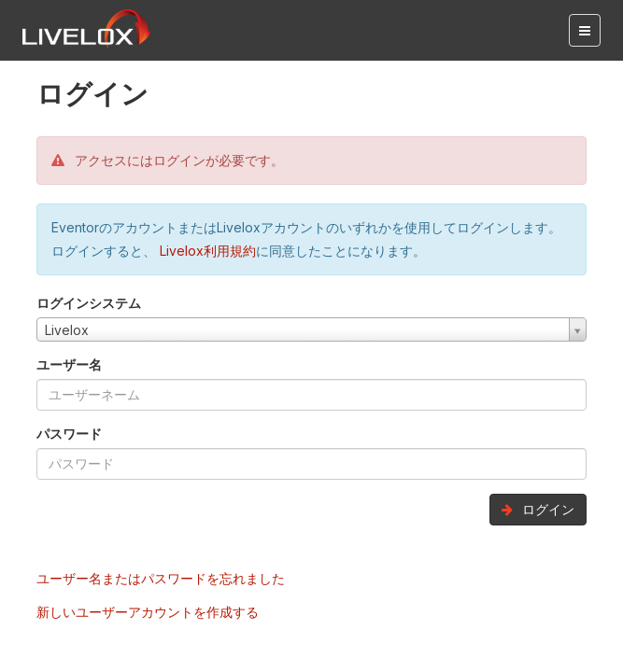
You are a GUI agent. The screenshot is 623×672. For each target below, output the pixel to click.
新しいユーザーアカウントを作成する (148, 612)
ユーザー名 (69, 364)
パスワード (69, 434)
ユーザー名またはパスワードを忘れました (161, 578)
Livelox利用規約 (206, 251)
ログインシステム (89, 303)
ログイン (538, 509)
